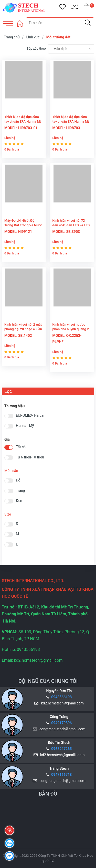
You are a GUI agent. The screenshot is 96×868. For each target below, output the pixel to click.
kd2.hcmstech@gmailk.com (61, 755)
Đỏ (18, 480)
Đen (19, 501)
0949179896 (61, 723)
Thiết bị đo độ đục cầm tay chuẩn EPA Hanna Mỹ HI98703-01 (23, 121)
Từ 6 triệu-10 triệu (30, 457)
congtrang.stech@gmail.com (61, 729)
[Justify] (88, 23)
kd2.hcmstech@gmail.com (62, 703)
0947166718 (61, 775)
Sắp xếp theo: (37, 49)
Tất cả (21, 447)
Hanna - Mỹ (25, 426)
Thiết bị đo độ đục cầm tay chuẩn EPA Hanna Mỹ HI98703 (71, 121)
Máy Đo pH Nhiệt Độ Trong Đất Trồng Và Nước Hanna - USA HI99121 (23, 225)
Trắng (20, 491)
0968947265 (61, 749)
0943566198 (61, 697)
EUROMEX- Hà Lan (31, 416)
